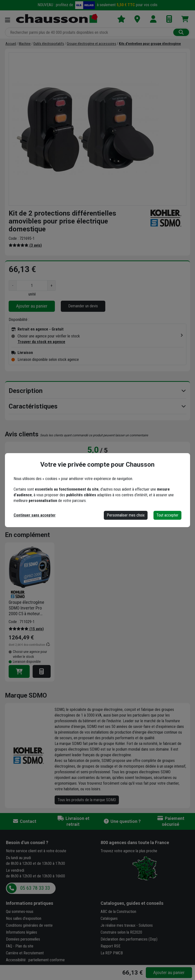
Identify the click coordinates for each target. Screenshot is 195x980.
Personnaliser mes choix (126, 515)
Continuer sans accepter (35, 515)
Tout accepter (167, 515)
